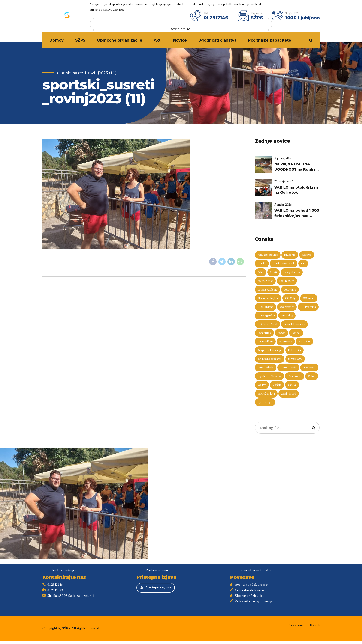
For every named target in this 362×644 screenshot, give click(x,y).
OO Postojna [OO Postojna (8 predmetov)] (308, 307)
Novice (180, 40)
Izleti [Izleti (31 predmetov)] (273, 272)
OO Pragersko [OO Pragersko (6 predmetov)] (266, 315)
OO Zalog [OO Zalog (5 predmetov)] (287, 315)
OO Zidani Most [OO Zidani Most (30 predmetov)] (267, 324)
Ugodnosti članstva (217, 40)
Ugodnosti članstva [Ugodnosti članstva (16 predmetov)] (269, 376)
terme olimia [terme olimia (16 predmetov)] (266, 367)
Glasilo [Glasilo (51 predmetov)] (262, 263)
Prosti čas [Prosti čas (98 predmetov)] (304, 341)
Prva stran (295, 625)
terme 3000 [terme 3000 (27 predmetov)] (295, 359)
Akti (158, 40)
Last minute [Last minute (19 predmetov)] (287, 281)
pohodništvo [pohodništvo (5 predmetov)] (265, 341)
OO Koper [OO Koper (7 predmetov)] (309, 298)
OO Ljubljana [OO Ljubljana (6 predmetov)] (265, 307)
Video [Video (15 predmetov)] (312, 376)
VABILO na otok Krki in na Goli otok (296, 190)
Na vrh (315, 625)
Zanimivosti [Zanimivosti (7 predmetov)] (289, 393)
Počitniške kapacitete (270, 40)
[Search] (314, 428)
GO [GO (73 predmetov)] (303, 263)
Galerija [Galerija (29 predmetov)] (307, 255)
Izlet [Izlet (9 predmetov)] (261, 272)
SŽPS (80, 40)
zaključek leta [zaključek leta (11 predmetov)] (266, 393)
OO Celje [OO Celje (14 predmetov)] (291, 298)
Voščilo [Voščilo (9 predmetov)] (277, 385)
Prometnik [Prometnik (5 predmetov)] (286, 341)
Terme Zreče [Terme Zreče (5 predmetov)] (288, 367)
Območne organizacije (120, 40)
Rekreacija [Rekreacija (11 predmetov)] (294, 350)
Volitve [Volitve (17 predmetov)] (262, 385)
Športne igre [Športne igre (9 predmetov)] (265, 402)
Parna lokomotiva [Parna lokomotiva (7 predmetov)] (294, 324)
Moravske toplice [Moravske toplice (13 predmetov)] (268, 298)
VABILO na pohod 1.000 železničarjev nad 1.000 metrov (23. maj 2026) (297, 213)
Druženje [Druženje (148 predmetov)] (290, 255)
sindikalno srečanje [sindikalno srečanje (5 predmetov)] (270, 359)
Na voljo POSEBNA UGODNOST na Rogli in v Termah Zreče (296, 167)
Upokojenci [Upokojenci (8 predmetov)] (295, 376)
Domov (57, 40)
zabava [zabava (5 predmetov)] (292, 385)
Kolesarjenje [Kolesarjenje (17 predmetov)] (265, 281)
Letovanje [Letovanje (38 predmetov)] (290, 289)
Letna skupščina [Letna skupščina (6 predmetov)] (267, 289)
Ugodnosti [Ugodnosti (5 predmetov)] (309, 367)
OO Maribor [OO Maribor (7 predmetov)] (287, 307)
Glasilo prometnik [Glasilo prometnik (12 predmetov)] (284, 263)
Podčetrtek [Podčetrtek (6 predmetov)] (264, 333)
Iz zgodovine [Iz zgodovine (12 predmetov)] (292, 272)
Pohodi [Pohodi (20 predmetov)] (296, 333)
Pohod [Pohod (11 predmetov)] (281, 333)
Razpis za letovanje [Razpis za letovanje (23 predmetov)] (270, 350)
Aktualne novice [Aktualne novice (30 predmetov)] (268, 255)
